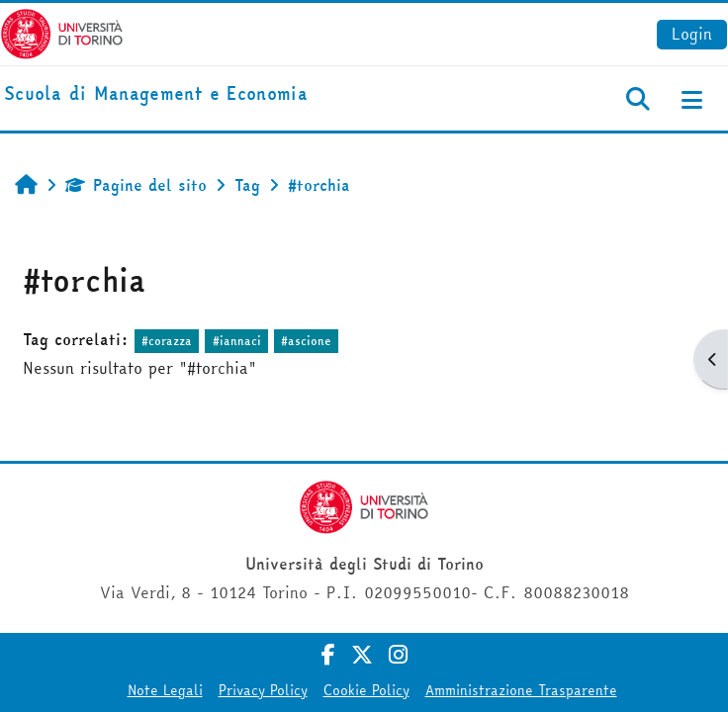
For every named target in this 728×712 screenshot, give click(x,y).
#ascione (306, 341)
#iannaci (237, 341)
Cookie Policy (366, 690)
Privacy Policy (263, 690)
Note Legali (165, 690)
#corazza (167, 341)
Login (692, 34)
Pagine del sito (136, 185)
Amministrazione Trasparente (521, 690)
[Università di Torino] (62, 32)
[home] (156, 94)
